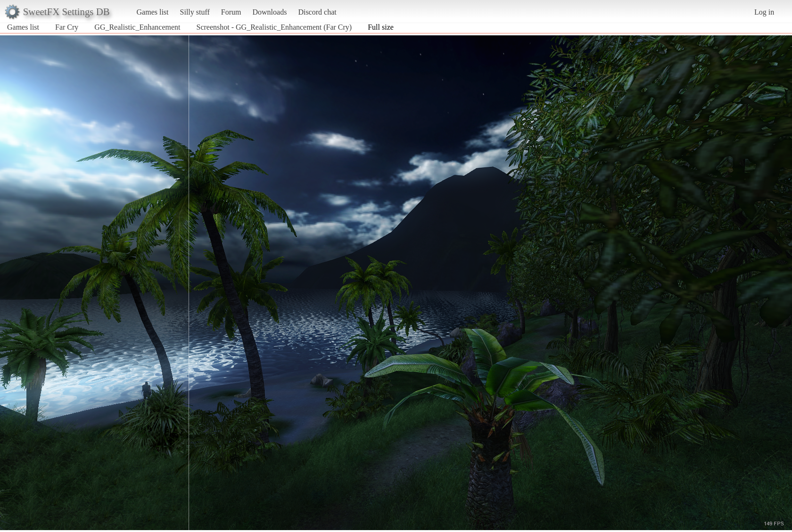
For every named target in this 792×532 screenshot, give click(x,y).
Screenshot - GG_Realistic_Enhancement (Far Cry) (274, 27)
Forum (231, 12)
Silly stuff (195, 12)
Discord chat (317, 12)
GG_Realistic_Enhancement (137, 27)
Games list (153, 12)
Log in (764, 12)
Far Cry (67, 27)
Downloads (269, 12)
